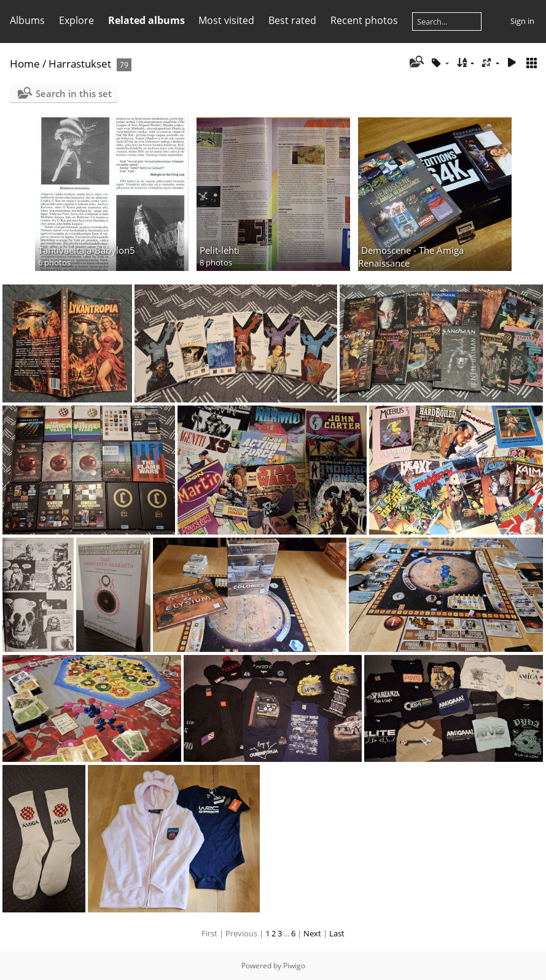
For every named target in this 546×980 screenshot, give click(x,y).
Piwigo (294, 966)
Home (25, 64)
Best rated (292, 20)
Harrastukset (80, 64)
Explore (76, 20)
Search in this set (74, 93)
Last (337, 933)
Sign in (522, 21)
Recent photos (364, 20)
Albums (27, 20)
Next (312, 933)
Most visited (226, 20)
